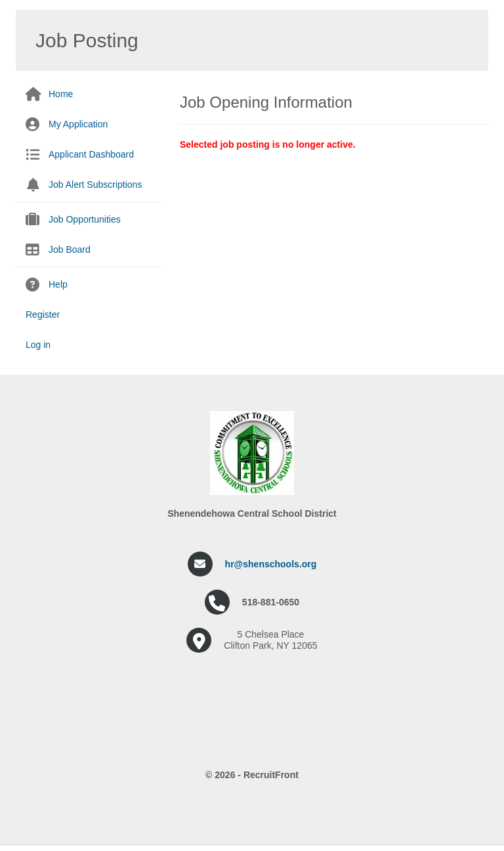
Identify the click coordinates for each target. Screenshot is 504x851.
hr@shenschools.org (271, 564)
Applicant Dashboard (91, 154)
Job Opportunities (85, 219)
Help (58, 284)
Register (43, 315)
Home (61, 94)
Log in (38, 345)
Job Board (70, 250)
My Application (78, 124)
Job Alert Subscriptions (95, 185)
